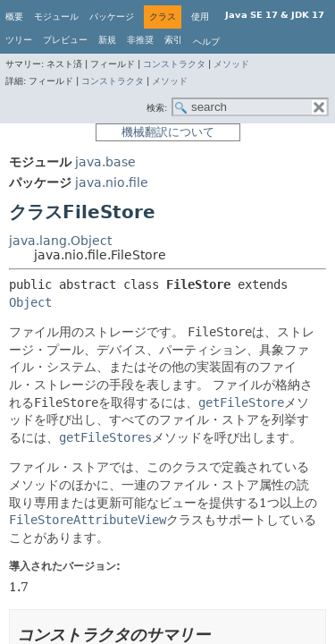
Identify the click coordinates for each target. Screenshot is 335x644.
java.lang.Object (60, 241)
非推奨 (140, 40)
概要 (14, 17)
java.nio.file (112, 182)
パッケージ (112, 17)
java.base (105, 162)
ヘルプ (206, 42)
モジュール (56, 17)
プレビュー (65, 40)
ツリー (19, 40)
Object (30, 302)
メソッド (231, 64)
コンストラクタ (174, 64)
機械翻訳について (168, 132)
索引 (173, 40)
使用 (200, 17)
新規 (107, 40)
